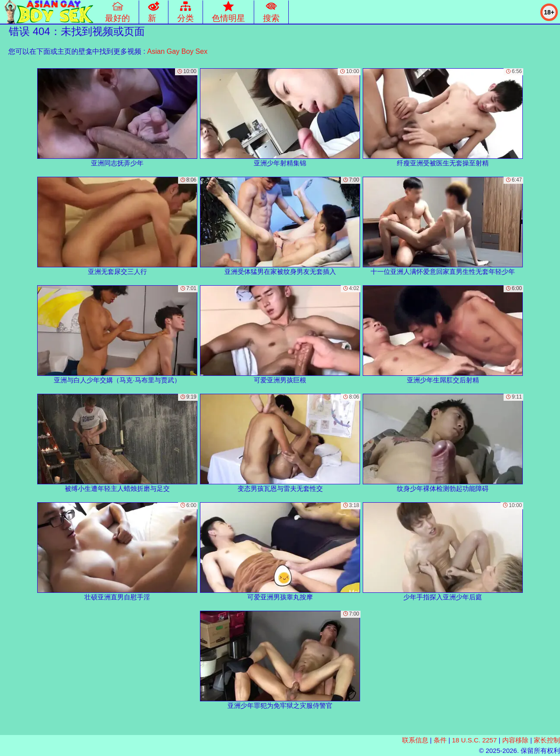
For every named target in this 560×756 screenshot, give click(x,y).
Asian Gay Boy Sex (177, 51)
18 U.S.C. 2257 (474, 740)
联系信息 (415, 740)
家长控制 (547, 740)
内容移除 (515, 740)
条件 (440, 740)
